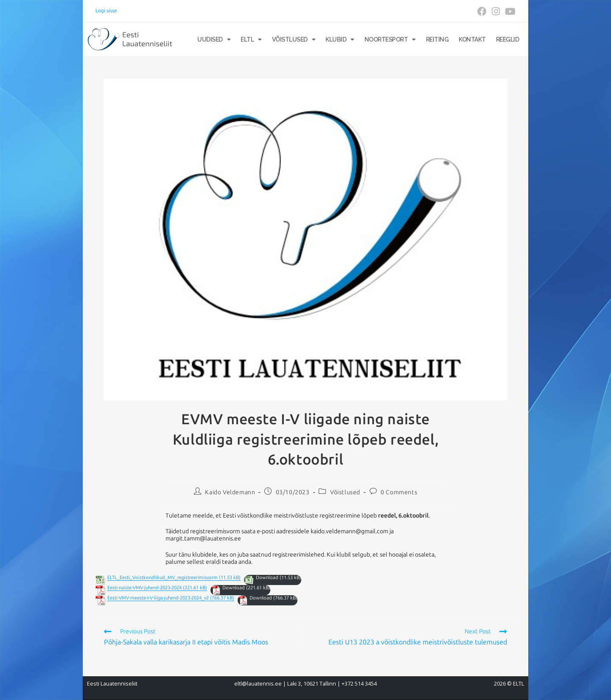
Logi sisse (106, 11)
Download (267, 578)
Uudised (214, 39)
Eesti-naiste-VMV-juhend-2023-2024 (144, 588)
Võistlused (294, 39)
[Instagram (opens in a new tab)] (496, 11)
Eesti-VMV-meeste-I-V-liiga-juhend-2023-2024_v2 (158, 598)
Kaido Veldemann (230, 492)
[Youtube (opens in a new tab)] (509, 11)
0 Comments (399, 492)
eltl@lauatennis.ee (258, 684)
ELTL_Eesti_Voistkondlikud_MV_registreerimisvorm (163, 578)
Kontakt (472, 39)
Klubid (340, 39)
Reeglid (508, 39)
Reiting (437, 39)
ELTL (251, 39)
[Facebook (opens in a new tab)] (482, 11)
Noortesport (390, 39)
